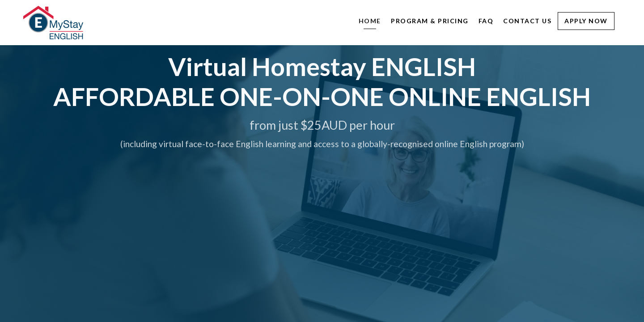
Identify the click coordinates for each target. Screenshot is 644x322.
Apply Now (586, 21)
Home (370, 21)
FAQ (486, 21)
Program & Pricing (430, 21)
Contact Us (527, 21)
